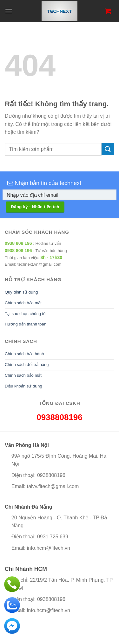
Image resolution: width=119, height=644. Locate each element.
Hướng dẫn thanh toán (26, 324)
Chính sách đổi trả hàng (27, 365)
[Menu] (9, 11)
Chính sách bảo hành (24, 354)
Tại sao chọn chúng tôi (26, 314)
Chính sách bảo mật (23, 303)
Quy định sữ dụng (21, 292)
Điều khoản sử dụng (23, 386)
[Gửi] (108, 149)
